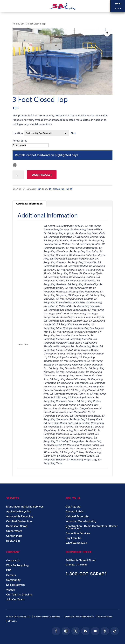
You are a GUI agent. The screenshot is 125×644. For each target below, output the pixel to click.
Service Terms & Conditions (47, 617)
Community (13, 580)
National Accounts (77, 517)
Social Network (15, 585)
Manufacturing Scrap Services (25, 507)
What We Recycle (76, 543)
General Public (75, 512)
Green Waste (14, 531)
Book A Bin (13, 541)
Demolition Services (78, 533)
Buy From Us (74, 538)
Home (16, 24)
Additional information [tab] (29, 204)
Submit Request (42, 175)
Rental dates (20, 141)
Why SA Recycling (17, 566)
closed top (59, 189)
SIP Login (12, 621)
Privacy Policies (105, 617)
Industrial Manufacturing (81, 521)
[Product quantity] (18, 175)
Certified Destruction (19, 521)
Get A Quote (73, 507)
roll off (69, 189)
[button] (118, 6)
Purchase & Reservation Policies (79, 617)
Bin (22, 24)
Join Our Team (15, 600)
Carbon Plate (14, 536)
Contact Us (13, 561)
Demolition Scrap (17, 526)
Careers (11, 575)
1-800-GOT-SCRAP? (86, 574)
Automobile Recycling (20, 517)
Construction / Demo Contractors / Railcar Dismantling (92, 527)
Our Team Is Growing (19, 595)
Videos (10, 590)
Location (18, 133)
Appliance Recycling (19, 512)
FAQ (9, 570)
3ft (50, 189)
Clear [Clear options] (73, 133)
